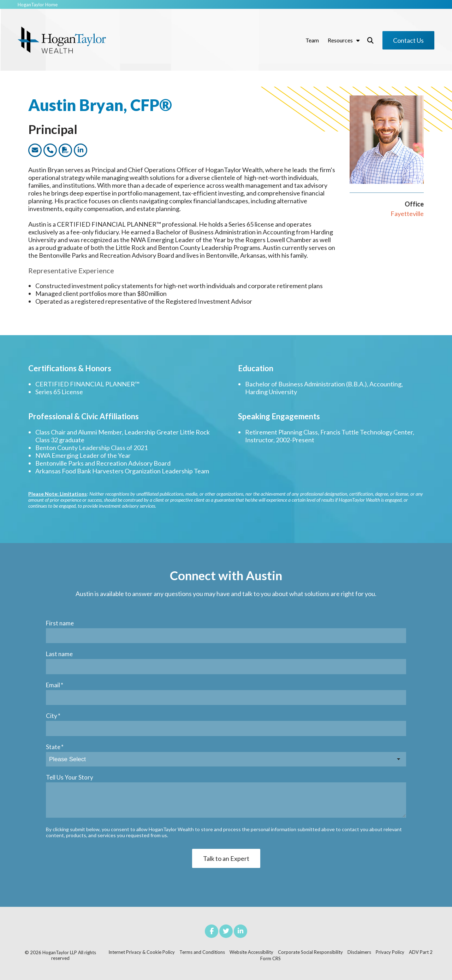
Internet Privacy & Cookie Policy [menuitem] (142, 952)
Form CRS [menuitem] (270, 958)
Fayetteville (407, 214)
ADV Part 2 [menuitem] (421, 952)
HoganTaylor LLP (60, 952)
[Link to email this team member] (35, 150)
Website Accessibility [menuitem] (251, 952)
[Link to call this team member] (50, 150)
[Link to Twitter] (226, 931)
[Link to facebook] (212, 931)
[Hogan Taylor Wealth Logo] (62, 40)
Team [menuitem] (312, 40)
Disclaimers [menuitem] (359, 952)
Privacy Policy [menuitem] (390, 952)
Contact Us (408, 40)
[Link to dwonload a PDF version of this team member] (65, 150)
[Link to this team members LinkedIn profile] (81, 150)
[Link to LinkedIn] (240, 931)
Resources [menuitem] (340, 40)
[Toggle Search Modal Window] (370, 40)
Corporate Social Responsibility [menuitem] (310, 952)
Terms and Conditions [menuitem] (202, 952)
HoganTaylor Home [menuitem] (38, 5)
